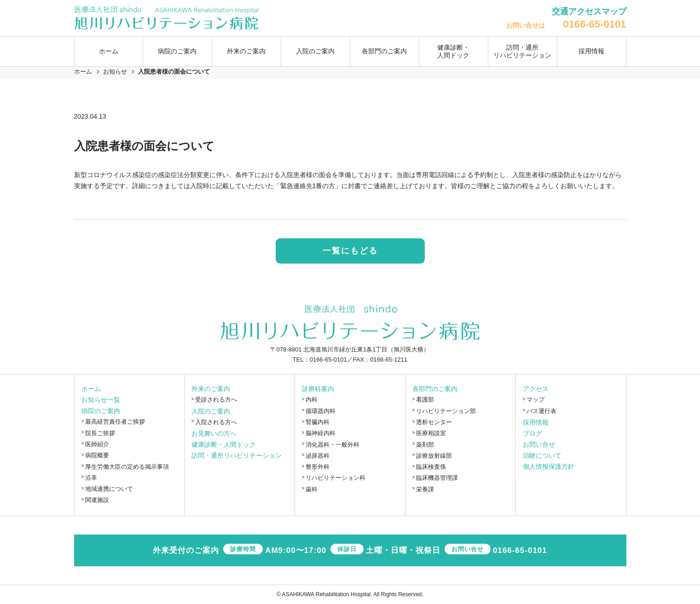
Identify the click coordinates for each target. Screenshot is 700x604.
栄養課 (425, 489)
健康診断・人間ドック (453, 51)
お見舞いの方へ (214, 433)
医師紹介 (97, 444)
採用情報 (591, 51)
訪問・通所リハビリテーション (522, 51)
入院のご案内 (211, 411)
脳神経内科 (321, 434)
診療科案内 (318, 389)
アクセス (536, 389)
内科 (312, 400)
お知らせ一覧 (101, 400)
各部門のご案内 (435, 389)
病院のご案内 (101, 411)
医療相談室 (431, 434)
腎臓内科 (318, 422)
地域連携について (109, 489)
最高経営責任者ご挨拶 (115, 422)
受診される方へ (216, 400)
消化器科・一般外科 (333, 445)
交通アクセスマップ (589, 12)
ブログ (532, 433)
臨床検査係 (431, 467)
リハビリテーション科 (336, 478)
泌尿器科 (318, 456)
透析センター (434, 422)
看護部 (425, 400)
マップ (535, 400)
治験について (542, 455)
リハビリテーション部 (446, 411)
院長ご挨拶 (100, 433)
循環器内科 (321, 411)
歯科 (312, 489)
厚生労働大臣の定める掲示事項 (127, 467)
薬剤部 (425, 445)
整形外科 (318, 467)
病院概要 (97, 456)
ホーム (109, 51)
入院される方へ (216, 422)
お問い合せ (539, 444)
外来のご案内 (211, 389)
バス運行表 (541, 411)
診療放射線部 (434, 456)
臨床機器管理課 (437, 478)
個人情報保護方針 (549, 466)
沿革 (91, 478)
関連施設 (97, 500)
